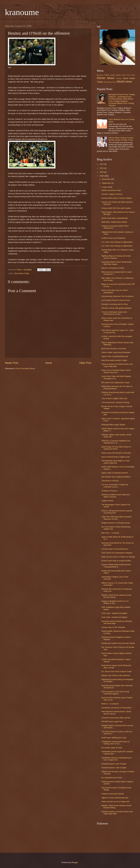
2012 (102, 164)
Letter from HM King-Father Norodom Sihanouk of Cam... (116, 518)
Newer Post (12, 363)
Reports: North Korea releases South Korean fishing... (116, 596)
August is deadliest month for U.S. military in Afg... (115, 602)
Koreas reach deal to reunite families (116, 561)
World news (124, 81)
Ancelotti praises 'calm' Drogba (114, 764)
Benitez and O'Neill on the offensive (116, 675)
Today (19, 270)
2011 (102, 168)
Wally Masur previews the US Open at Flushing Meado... (117, 387)
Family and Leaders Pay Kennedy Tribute (118, 643)
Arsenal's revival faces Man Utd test (116, 718)
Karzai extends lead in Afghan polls (116, 457)
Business (100, 75)
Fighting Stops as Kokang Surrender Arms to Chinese (116, 257)
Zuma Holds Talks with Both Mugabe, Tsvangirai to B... (116, 377)
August (105, 187)
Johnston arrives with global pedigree (116, 308)
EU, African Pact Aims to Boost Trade (116, 671)
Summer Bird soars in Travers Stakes (116, 198)
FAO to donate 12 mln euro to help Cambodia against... (115, 693)
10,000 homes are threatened (113, 238)
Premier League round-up (112, 194)
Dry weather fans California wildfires (116, 477)
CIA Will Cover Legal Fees (112, 722)
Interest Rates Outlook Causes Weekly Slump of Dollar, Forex (121, 139)
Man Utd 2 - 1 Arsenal (110, 533)
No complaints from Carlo (112, 778)
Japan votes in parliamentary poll (115, 356)
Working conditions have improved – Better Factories (116, 496)
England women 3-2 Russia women (116, 523)
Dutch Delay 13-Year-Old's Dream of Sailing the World (116, 448)
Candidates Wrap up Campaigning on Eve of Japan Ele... (117, 759)
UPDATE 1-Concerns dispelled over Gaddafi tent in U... (116, 442)
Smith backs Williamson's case (114, 738)
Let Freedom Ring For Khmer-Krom (116, 300)
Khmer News (106, 78)
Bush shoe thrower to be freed (114, 349)
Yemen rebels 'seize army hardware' (116, 352)
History (118, 75)
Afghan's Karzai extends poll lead (115, 798)
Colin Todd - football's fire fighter (114, 613)
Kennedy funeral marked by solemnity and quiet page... (117, 622)
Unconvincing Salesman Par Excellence (118, 296)
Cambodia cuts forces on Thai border (116, 708)
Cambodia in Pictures (110, 481)
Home (49, 363)
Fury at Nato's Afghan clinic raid (114, 398)
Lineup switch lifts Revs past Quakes (116, 208)
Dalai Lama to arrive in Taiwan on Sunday (118, 557)
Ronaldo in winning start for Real (115, 304)
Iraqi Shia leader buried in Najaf (114, 360)
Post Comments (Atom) (26, 368)
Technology (108, 82)
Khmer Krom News (128, 75)
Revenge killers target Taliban (113, 425)
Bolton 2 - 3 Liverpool (110, 704)
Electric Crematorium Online (113, 268)
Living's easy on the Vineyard (113, 627)
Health (112, 75)
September (107, 183)
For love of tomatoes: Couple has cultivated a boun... (115, 486)
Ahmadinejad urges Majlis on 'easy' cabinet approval (116, 462)
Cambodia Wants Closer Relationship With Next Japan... (117, 263)
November (106, 179)
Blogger (75, 862)
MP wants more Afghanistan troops (115, 382)
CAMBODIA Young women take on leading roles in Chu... (115, 743)
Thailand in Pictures (109, 491)
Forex (107, 75)
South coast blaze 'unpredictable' (115, 218)
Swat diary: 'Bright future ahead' (114, 222)
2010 (102, 172)
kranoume (22, 12)
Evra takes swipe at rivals (112, 748)
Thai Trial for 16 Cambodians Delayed (117, 553)
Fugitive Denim (107, 501)
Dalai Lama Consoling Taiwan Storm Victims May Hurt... (116, 371)
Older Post (85, 363)
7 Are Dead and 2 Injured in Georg (115, 402)
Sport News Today (22, 273)
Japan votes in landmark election (115, 473)
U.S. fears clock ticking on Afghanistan (117, 242)
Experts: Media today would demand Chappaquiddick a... (116, 566)
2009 (102, 176)
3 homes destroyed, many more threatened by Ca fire (114, 313)
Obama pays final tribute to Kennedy (116, 453)
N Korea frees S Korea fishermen (115, 549)
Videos (114, 82)
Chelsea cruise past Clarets (112, 794)
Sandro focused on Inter (111, 190)
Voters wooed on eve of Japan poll (115, 802)
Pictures (119, 78)
